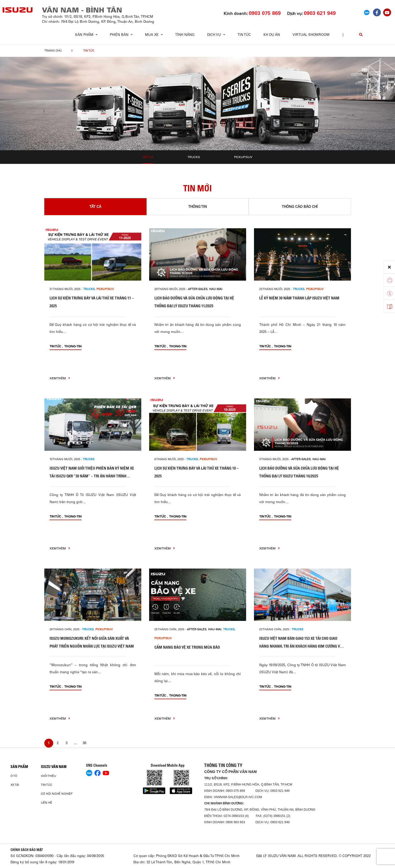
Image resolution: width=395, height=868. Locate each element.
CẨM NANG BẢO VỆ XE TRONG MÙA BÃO (187, 647)
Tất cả (148, 157)
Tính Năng (185, 35)
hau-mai (216, 289)
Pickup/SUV (243, 157)
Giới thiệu (49, 776)
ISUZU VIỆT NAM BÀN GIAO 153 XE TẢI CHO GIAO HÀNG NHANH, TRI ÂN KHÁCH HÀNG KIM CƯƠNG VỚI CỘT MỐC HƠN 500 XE (301, 646)
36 (84, 743)
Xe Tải (15, 785)
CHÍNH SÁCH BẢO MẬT (27, 850)
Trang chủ (53, 51)
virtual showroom (311, 35)
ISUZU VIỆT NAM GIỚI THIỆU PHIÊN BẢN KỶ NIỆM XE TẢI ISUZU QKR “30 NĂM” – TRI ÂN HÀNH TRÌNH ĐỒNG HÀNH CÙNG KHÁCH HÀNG (92, 476)
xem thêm (60, 378)
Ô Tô (14, 776)
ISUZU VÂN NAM (54, 767)
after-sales (198, 289)
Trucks (194, 157)
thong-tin (73, 346)
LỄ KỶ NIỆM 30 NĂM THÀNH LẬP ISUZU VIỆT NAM (299, 298)
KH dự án (272, 35)
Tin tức (244, 35)
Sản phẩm (19, 767)
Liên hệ (47, 803)
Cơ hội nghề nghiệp (57, 794)
